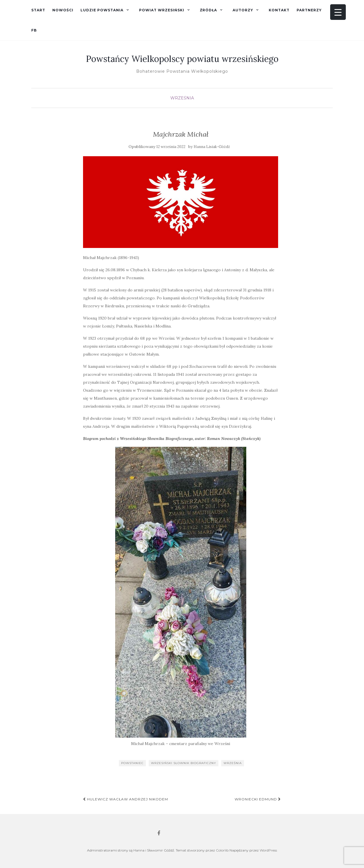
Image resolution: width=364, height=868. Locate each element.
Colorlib (222, 850)
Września (182, 98)
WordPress (268, 850)
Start (38, 10)
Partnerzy (309, 10)
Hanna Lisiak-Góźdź (212, 147)
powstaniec (132, 763)
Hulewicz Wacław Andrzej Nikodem (126, 799)
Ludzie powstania (102, 10)
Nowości (63, 10)
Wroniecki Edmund (258, 799)
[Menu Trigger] (338, 12)
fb (34, 30)
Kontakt (279, 10)
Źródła (208, 10)
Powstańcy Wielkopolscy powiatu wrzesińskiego (182, 59)
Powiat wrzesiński (162, 10)
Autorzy (243, 10)
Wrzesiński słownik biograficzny (184, 763)
